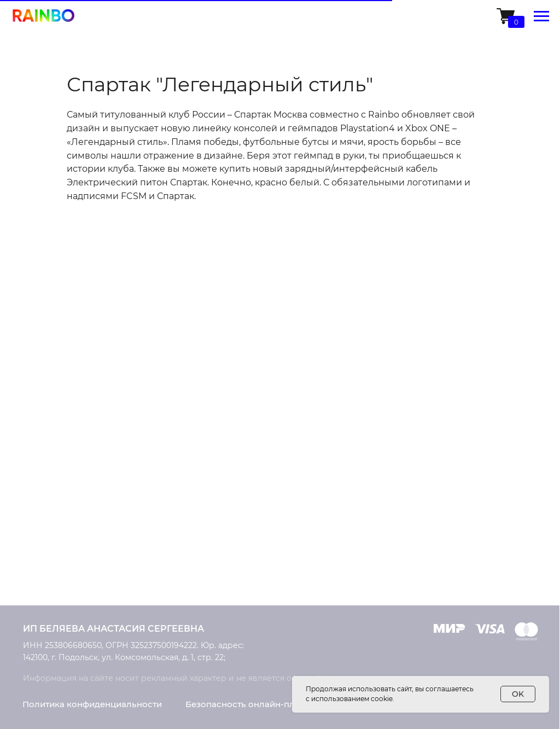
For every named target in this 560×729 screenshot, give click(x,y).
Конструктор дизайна (197, 525)
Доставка (440, 486)
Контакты (317, 506)
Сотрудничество (332, 545)
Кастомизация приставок (205, 486)
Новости (315, 525)
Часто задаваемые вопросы (480, 582)
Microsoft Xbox (53, 524)
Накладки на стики (63, 542)
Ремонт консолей (189, 506)
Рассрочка (443, 543)
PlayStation (46, 485)
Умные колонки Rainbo (72, 505)
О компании (323, 486)
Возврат (437, 524)
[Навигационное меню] (541, 16)
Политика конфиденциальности (92, 704)
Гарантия (440, 563)
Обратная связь (331, 565)
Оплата (436, 505)
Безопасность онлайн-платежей (256, 704)
